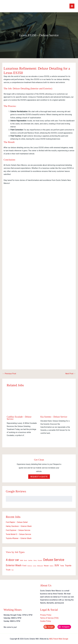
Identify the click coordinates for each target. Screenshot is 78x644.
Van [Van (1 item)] (12, 569)
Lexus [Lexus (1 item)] (35, 565)
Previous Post (9, 373)
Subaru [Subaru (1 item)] (52, 565)
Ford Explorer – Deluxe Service (18, 529)
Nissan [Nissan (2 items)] (46, 565)
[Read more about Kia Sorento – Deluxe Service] (56, 401)
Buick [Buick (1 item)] (25, 559)
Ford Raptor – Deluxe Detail (17, 521)
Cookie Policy (46, 620)
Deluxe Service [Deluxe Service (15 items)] (54, 559)
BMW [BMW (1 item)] (22, 559)
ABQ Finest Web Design (59, 638)
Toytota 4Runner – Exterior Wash (19, 537)
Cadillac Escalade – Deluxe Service (19, 417)
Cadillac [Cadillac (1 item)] (30, 559)
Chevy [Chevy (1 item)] (35, 559)
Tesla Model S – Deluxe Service (18, 533)
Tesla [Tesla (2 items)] (62, 565)
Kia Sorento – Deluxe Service (54, 416)
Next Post (70, 373)
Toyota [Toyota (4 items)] (68, 565)
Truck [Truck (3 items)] (8, 569)
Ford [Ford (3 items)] (24, 565)
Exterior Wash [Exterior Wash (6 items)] (14, 564)
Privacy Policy (46, 614)
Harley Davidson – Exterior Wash (19, 525)
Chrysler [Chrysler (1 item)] (40, 559)
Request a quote (39, 476)
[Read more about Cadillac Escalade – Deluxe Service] (22, 401)
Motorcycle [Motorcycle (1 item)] (40, 565)
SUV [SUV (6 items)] (57, 564)
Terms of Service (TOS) (49, 617)
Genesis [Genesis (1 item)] (30, 565)
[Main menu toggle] (72, 5)
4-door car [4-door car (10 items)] (12, 559)
